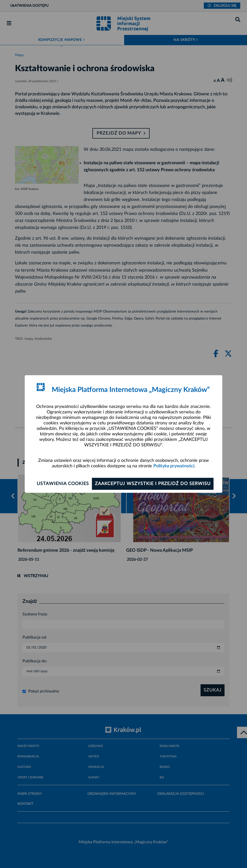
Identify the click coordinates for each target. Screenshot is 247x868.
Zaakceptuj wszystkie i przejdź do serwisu (153, 484)
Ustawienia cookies (63, 484)
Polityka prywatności (174, 466)
